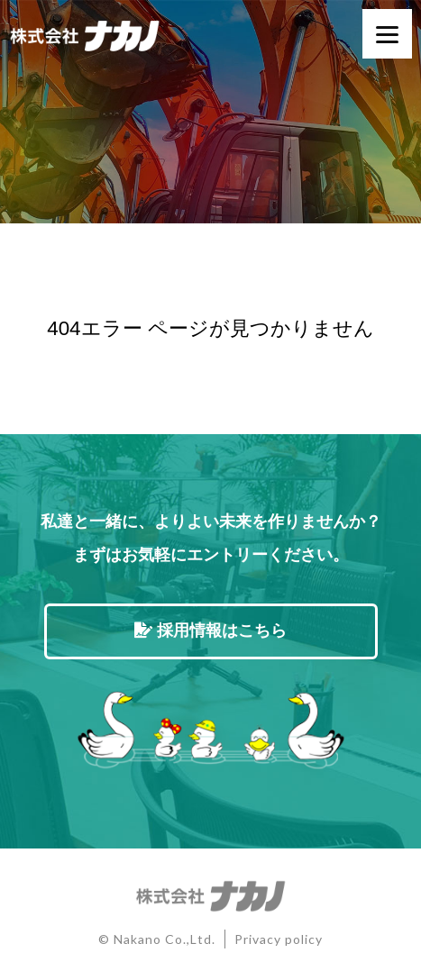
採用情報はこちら (210, 631)
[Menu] (387, 34)
